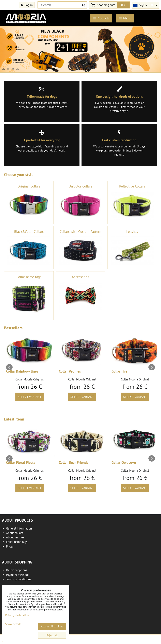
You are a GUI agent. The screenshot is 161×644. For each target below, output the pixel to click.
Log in (27, 5)
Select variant (30, 397)
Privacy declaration (17, 615)
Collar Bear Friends (74, 462)
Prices (10, 546)
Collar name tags (17, 542)
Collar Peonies (70, 371)
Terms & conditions (19, 579)
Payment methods (18, 575)
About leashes (15, 537)
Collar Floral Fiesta (21, 462)
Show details (13, 624)
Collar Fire (119, 371)
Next (152, 367)
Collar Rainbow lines (22, 371)
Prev (9, 367)
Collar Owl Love (124, 462)
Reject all (52, 635)
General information (19, 528)
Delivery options (17, 570)
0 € (123, 5)
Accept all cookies (52, 626)
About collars (14, 533)
